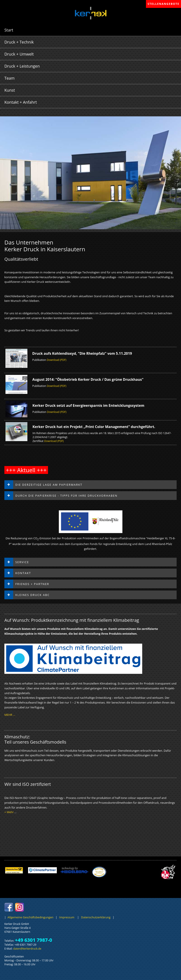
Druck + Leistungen (22, 66)
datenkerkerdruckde (27, 949)
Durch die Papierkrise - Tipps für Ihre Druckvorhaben (66, 496)
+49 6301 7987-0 (33, 940)
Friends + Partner (32, 584)
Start (9, 30)
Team (10, 78)
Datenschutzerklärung (95, 917)
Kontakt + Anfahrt (21, 102)
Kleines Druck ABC (32, 595)
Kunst (10, 90)
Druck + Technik (19, 42)
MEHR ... (10, 715)
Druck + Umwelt (19, 54)
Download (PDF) (56, 360)
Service (22, 562)
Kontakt (23, 573)
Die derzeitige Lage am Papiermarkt (49, 485)
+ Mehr (9, 812)
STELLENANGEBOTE (163, 4)
